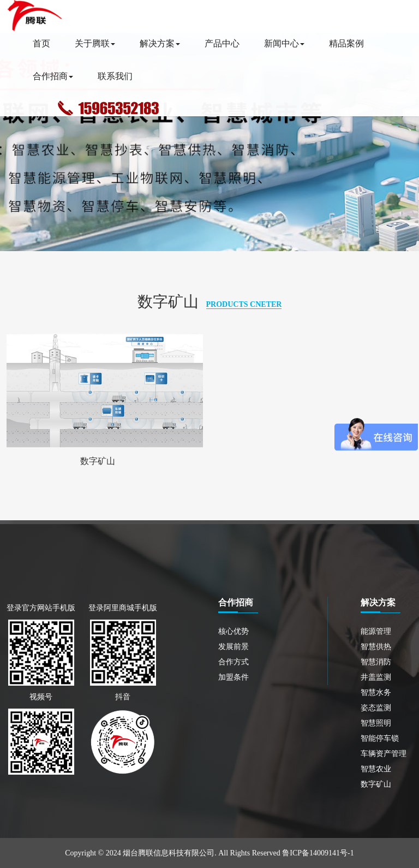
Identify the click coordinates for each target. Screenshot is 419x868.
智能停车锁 (380, 738)
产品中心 (222, 43)
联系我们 (115, 76)
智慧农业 (376, 769)
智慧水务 (376, 692)
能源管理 (376, 631)
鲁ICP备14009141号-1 (318, 853)
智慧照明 (376, 723)
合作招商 (53, 76)
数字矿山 (98, 461)
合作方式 (234, 662)
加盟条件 (234, 677)
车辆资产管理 (384, 754)
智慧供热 (376, 647)
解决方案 (160, 43)
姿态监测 (376, 708)
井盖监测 (376, 677)
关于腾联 (95, 43)
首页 (41, 43)
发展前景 (234, 647)
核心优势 (234, 631)
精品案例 (346, 43)
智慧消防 (376, 662)
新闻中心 (284, 43)
